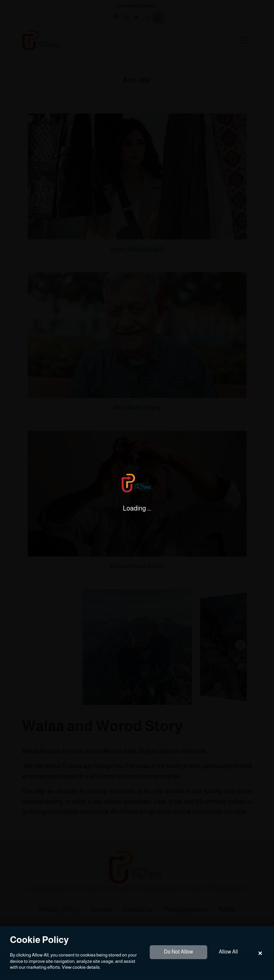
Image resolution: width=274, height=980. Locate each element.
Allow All (228, 952)
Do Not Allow (178, 952)
